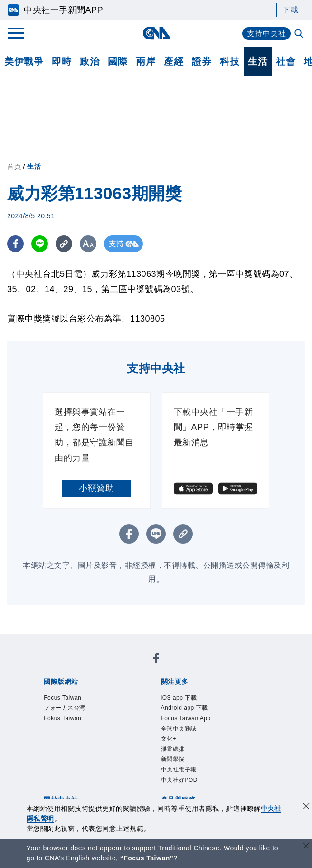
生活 (258, 61)
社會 (286, 61)
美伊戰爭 (24, 61)
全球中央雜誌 (179, 729)
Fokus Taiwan (62, 718)
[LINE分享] (40, 244)
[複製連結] (64, 244)
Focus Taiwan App (186, 718)
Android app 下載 (184, 708)
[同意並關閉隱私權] (306, 807)
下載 (290, 10)
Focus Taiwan (62, 698)
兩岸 (146, 61)
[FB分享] (15, 244)
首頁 (14, 166)
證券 (202, 61)
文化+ (169, 739)
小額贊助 (96, 488)
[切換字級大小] (88, 244)
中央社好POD (180, 780)
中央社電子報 (179, 770)
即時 (61, 61)
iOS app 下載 (179, 698)
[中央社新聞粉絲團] (156, 660)
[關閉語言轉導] (306, 847)
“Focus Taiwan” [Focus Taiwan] (147, 858)
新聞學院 (173, 759)
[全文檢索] (300, 34)
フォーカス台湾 (65, 708)
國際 (118, 61)
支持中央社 (267, 34)
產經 (174, 61)
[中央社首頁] (156, 33)
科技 (230, 61)
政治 (90, 61)
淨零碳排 (173, 749)
